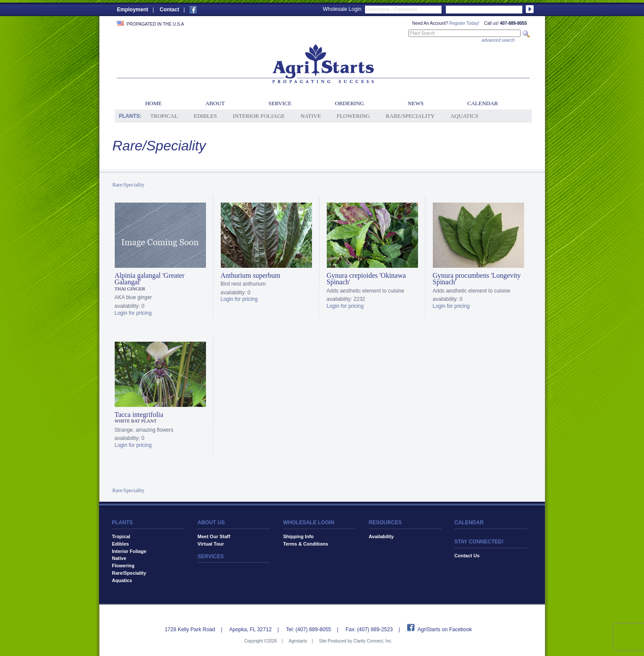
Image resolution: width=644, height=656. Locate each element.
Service (280, 103)
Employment (133, 10)
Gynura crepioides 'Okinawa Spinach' (366, 279)
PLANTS (123, 523)
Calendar (483, 103)
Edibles (205, 116)
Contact (169, 10)
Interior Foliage (259, 116)
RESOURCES (385, 523)
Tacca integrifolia (139, 415)
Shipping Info (299, 536)
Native (310, 116)
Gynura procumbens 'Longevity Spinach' (477, 279)
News (416, 103)
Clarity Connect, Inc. (373, 641)
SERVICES (211, 556)
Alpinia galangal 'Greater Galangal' (150, 279)
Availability (382, 536)
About (215, 103)
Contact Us (467, 556)
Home (153, 103)
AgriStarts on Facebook (445, 629)
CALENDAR (469, 523)
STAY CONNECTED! (479, 542)
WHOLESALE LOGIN (309, 523)
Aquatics (465, 116)
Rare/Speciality (410, 116)
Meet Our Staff (214, 536)
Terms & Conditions (306, 544)
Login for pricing (133, 313)
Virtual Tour (211, 544)
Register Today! (464, 23)
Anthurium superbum (251, 275)
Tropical (164, 116)
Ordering (350, 103)
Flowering (354, 116)
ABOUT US (211, 523)
